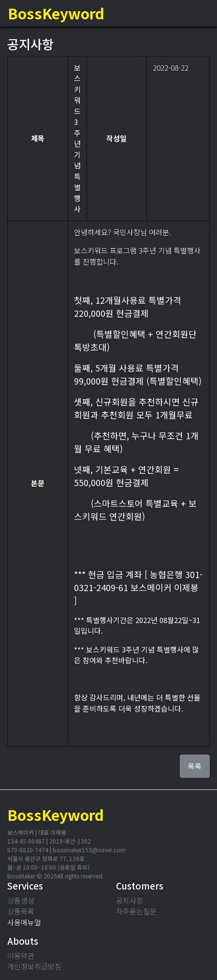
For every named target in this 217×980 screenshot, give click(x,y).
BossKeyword (56, 13)
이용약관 (21, 956)
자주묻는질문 (136, 911)
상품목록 (21, 911)
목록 (195, 766)
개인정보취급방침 (34, 966)
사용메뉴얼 (24, 922)
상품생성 (21, 900)
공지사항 (130, 900)
